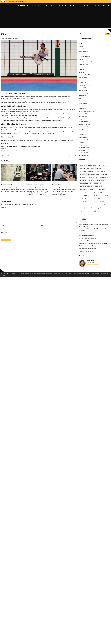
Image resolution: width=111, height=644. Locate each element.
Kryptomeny (81, 96)
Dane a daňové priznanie (84, 62)
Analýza (81, 44)
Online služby (82, 103)
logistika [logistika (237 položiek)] (100, 181)
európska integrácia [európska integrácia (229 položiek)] (93, 174)
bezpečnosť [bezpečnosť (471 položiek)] (103, 165)
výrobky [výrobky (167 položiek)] (101, 208)
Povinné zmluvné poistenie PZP (86, 111)
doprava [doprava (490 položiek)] (91, 168)
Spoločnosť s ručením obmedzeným (99, 243)
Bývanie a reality (82, 51)
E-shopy (81, 70)
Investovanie (82, 90)
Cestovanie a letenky (84, 54)
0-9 (99, 6)
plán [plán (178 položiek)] (100, 193)
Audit (80, 46)
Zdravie (66, 274)
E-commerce (82, 67)
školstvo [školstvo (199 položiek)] (104, 211)
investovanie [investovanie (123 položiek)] (93, 178)
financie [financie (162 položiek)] (105, 174)
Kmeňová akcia (57, 185)
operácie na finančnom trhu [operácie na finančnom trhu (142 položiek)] (87, 193)
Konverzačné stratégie (8, 185)
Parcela (93, 236)
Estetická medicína (83, 75)
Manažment (37, 274)
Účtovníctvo (82, 135)
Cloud (80, 59)
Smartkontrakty (82, 127)
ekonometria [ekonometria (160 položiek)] (101, 171)
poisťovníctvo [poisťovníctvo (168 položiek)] (94, 196)
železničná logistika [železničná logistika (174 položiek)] (86, 214)
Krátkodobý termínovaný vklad (36, 185)
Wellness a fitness (83, 148)
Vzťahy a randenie (83, 145)
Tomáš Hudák (55, 187)
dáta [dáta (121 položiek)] (99, 168)
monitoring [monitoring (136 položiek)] (84, 190)
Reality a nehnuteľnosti (84, 119)
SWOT (80, 129)
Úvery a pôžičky (82, 140)
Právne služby (82, 114)
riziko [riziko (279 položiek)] (102, 202)
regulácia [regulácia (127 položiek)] (93, 202)
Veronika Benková (5, 187)
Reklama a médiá (83, 122)
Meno (2, 226)
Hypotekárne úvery (83, 85)
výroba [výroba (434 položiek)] (92, 208)
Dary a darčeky (82, 64)
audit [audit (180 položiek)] (82, 165)
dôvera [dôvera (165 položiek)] (91, 171)
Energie (80, 72)
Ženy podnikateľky (83, 155)
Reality (31, 274)
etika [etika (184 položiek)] (82, 174)
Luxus (80, 98)
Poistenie (81, 109)
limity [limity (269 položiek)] (92, 181)
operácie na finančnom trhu (12, 151)
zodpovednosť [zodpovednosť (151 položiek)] (84, 211)
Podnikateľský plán (77, 274)
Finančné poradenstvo (84, 80)
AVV (88, 241)
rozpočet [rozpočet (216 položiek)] (91, 205)
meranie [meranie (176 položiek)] (98, 187)
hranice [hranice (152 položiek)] (83, 178)
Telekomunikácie (83, 132)
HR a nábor (81, 83)
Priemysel (93, 249)
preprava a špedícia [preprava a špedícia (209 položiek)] (95, 199)
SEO (9, 274)
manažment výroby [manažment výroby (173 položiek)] (85, 184)
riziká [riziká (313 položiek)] (82, 205)
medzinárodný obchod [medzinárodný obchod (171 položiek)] (86, 187)
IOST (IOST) (92, 251)
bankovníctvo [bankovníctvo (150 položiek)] (92, 165)
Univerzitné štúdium (83, 137)
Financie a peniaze (83, 77)
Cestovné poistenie (83, 57)
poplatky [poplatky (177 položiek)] (104, 196)
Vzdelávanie (82, 142)
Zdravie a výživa (82, 153)
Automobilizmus (83, 49)
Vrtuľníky (21, 274)
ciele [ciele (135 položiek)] (82, 168)
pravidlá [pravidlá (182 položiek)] (83, 199)
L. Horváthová (17, 38)
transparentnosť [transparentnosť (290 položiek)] (102, 205)
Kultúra (96, 274)
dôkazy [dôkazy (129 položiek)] (83, 171)
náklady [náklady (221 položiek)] (93, 190)
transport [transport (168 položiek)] (83, 208)
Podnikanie (81, 106)
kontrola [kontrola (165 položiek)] (83, 181)
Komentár (4, 207)
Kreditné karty (82, 93)
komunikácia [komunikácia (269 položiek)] (104, 178)
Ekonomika (60, 274)
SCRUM (92, 233)
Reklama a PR (15, 274)
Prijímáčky (43, 274)
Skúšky (101, 274)
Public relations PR (83, 116)
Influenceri (81, 88)
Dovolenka (4, 275)
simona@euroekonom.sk (93, 264)
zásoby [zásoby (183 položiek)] (95, 211)
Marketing (91, 274)
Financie (55, 274)
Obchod (81, 101)
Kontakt (104, 6)
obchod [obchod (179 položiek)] (102, 190)
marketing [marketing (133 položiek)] (97, 184)
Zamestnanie (82, 150)
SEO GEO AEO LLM (83, 124)
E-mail (41, 226)
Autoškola (26, 274)
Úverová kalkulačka (91, 246)
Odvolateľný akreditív (92, 238)
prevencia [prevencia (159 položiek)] (83, 202)
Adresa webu (4, 232)
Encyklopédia (21, 6)
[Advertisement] (56, 19)
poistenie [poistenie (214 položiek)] (83, 196)
